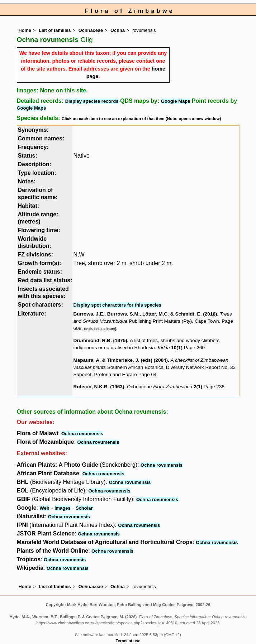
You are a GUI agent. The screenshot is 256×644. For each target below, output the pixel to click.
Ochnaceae (91, 30)
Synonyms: (33, 130)
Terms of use (128, 641)
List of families (55, 30)
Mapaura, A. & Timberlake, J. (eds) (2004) (120, 360)
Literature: (32, 314)
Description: (35, 164)
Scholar (84, 508)
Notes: (27, 181)
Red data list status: (45, 280)
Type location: (37, 173)
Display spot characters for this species (117, 305)
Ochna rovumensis (82, 434)
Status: (28, 156)
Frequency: (33, 147)
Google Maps (176, 101)
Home (25, 30)
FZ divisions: (36, 254)
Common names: (41, 138)
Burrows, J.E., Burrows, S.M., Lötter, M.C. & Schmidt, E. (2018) (145, 314)
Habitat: (29, 206)
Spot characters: (41, 305)
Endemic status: (40, 272)
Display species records (92, 101)
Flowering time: (39, 230)
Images (63, 508)
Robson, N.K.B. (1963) (99, 387)
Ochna (118, 30)
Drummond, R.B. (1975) (100, 340)
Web (45, 508)
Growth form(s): (40, 263)
